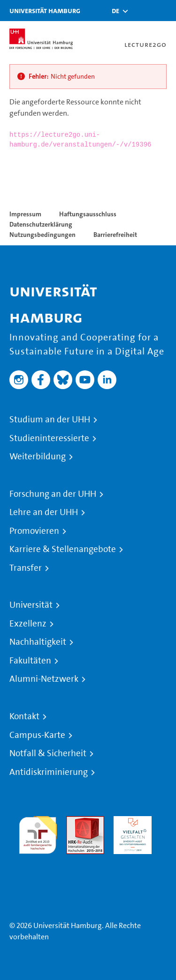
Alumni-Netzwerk (44, 679)
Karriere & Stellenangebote (63, 549)
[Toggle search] (141, 11)
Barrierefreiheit (115, 235)
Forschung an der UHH (53, 494)
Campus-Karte (37, 735)
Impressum (25, 214)
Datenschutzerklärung (41, 224)
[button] (115, 11)
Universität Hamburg (45, 11)
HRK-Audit (130, 822)
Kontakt (24, 716)
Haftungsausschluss (88, 214)
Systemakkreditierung (38, 859)
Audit (75, 822)
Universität (31, 605)
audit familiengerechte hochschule (38, 833)
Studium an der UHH (50, 420)
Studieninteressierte (49, 438)
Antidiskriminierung (49, 772)
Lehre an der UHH (44, 512)
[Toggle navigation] (164, 11)
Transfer (26, 568)
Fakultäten (30, 661)
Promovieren (34, 531)
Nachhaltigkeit (38, 642)
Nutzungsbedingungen (42, 235)
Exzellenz (28, 624)
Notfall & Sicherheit (48, 753)
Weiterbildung (38, 457)
